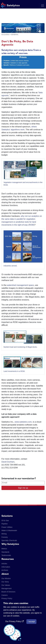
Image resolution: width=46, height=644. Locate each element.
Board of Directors (8, 592)
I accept (31, 622)
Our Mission (6, 578)
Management (7, 588)
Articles (4, 564)
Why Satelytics (10, 544)
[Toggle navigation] (43, 6)
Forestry (5, 537)
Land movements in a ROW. (14, 371)
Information (6, 567)
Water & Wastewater (9, 530)
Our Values (6, 585)
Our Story (5, 582)
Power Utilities (7, 527)
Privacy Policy (7, 598)
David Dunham (8, 462)
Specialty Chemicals (9, 540)
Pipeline (5, 524)
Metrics (4, 549)
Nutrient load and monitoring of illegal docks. (20, 347)
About (5, 574)
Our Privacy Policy (15, 621)
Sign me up (23, 488)
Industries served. (10, 266)
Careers (5, 595)
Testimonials (6, 555)
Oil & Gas (5, 520)
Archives (5, 570)
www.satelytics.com (23, 422)
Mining (4, 534)
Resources (8, 559)
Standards (5, 552)
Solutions (7, 516)
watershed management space (20, 285)
